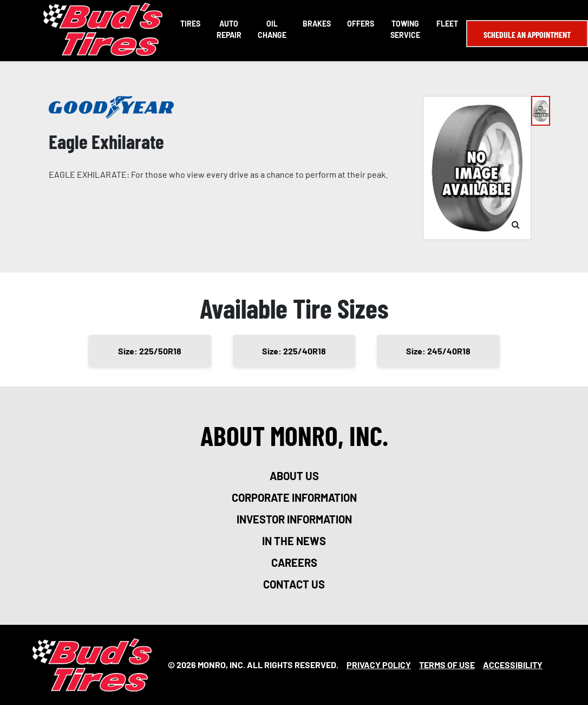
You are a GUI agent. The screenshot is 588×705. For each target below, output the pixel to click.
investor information (294, 519)
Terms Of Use (447, 665)
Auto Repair (229, 29)
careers (294, 562)
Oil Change (272, 29)
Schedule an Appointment (527, 34)
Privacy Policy (379, 665)
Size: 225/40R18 (294, 351)
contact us (294, 584)
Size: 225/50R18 (150, 351)
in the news (294, 541)
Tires (190, 24)
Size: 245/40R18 (438, 351)
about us (294, 476)
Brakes (317, 24)
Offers (361, 24)
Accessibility (513, 665)
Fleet (447, 24)
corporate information (294, 497)
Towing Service (405, 29)
